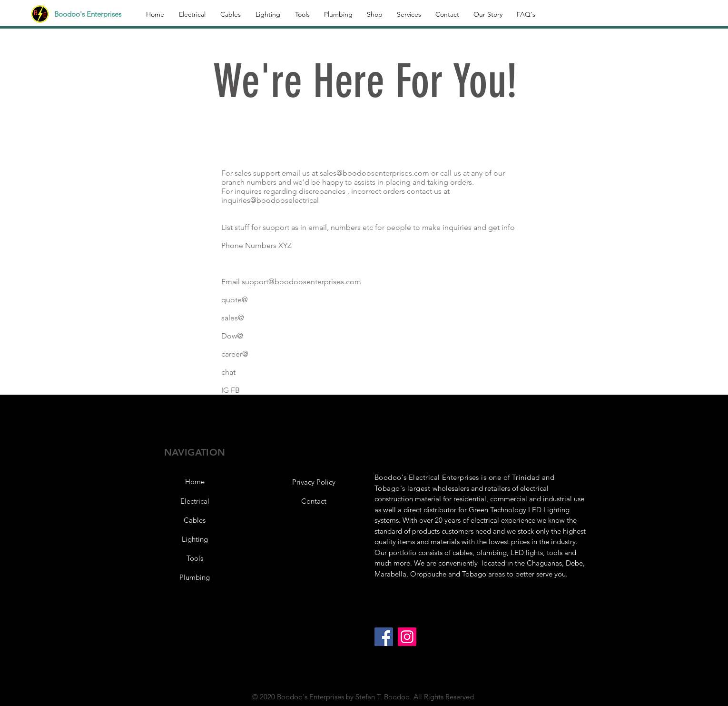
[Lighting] (195, 539)
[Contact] (314, 501)
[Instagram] (407, 637)
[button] (314, 482)
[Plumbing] (195, 577)
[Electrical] (195, 501)
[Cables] (195, 520)
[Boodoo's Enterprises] (93, 14)
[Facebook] (384, 637)
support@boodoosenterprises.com (301, 282)
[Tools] (195, 558)
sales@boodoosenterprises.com (374, 173)
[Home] (195, 481)
